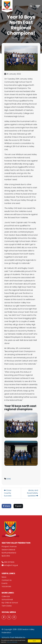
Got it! (34, 641)
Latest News (25, 38)
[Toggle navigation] (38, 6)
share (6, 506)
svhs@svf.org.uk (11, 565)
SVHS (9, 479)
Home (14, 38)
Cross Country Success (8, 493)
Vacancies (6, 586)
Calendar (6, 596)
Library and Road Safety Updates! (33, 493)
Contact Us (7, 580)
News (4, 577)
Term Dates (7, 606)
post (18, 506)
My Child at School (10, 603)
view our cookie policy (12, 642)
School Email (7, 600)
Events (5, 583)
